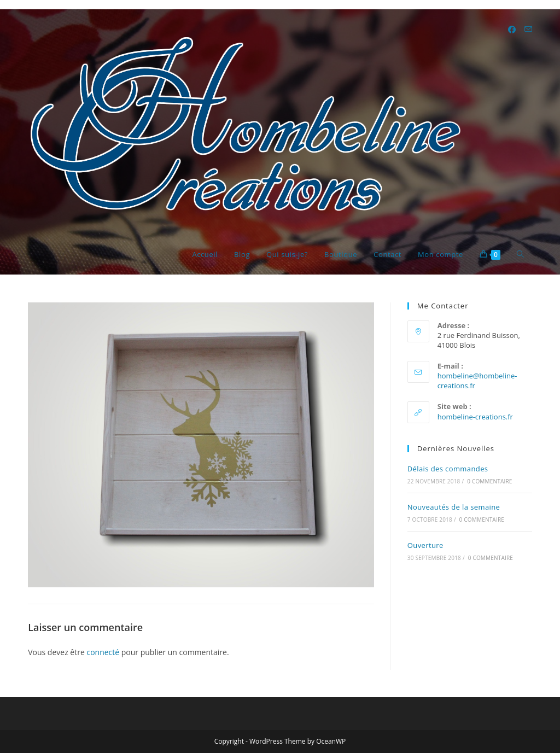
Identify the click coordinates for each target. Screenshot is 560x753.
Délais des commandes (448, 469)
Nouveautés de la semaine (454, 507)
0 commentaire (489, 481)
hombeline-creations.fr (475, 417)
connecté (103, 652)
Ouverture (425, 545)
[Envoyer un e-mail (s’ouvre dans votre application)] (528, 29)
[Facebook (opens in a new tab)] (512, 30)
